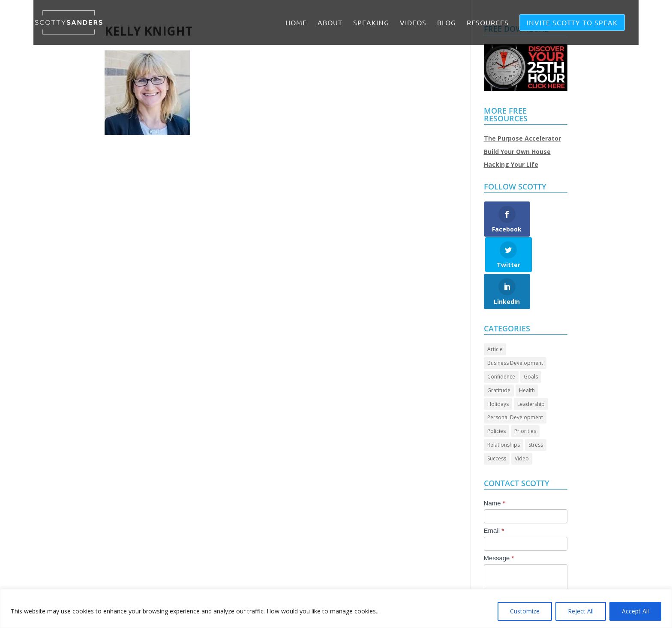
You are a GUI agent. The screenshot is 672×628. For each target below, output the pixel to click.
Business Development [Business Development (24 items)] (515, 328)
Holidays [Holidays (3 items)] (498, 368)
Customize (525, 611)
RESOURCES (488, 23)
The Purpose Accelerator (522, 138)
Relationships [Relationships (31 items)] (504, 410)
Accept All (635, 611)
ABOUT (330, 23)
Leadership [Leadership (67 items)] (531, 368)
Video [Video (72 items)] (522, 423)
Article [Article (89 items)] (495, 314)
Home (296, 23)
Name (495, 467)
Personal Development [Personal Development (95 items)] (515, 382)
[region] (336, 608)
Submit (503, 584)
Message (499, 522)
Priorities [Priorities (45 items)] (525, 396)
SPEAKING (371, 23)
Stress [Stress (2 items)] (536, 410)
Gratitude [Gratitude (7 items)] (499, 355)
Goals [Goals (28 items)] (531, 341)
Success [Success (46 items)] (497, 423)
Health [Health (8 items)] (527, 355)
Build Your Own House (517, 152)
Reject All (581, 611)
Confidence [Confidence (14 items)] (501, 341)
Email (494, 495)
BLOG (447, 23)
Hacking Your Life (511, 164)
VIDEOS (413, 23)
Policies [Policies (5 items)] (496, 396)
